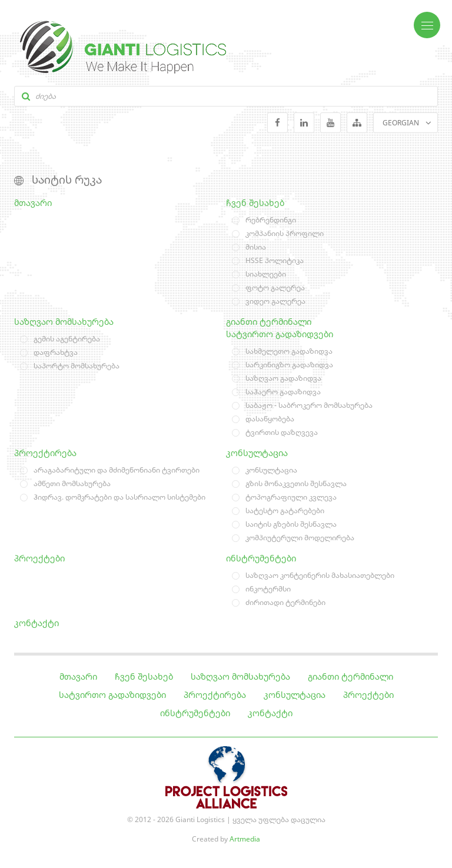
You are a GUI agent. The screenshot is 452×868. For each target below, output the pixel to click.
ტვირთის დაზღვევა (282, 432)
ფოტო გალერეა (275, 287)
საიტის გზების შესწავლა (291, 524)
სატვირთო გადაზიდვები (280, 334)
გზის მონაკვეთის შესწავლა (296, 483)
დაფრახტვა (56, 352)
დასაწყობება (270, 419)
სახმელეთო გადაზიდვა (289, 351)
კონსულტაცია (257, 453)
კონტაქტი (36, 623)
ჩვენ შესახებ (255, 203)
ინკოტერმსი (268, 589)
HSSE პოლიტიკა (275, 260)
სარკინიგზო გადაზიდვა (289, 365)
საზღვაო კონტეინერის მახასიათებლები (320, 575)
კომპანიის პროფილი (285, 233)
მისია (256, 247)
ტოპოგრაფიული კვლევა (291, 497)
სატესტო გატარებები (285, 511)
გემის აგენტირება (67, 339)
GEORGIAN (401, 123)
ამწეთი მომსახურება (72, 483)
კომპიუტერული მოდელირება (300, 538)
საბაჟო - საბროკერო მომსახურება (309, 405)
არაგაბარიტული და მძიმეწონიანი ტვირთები (117, 470)
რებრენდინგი (271, 220)
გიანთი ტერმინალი (269, 322)
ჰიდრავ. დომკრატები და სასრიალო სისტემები (119, 497)
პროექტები (39, 558)
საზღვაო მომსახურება (64, 322)
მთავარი (33, 203)
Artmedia (245, 839)
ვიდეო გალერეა (275, 301)
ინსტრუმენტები (261, 558)
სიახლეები (266, 274)
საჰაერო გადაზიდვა (283, 392)
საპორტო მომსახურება (77, 366)
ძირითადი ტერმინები (285, 602)
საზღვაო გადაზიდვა (283, 378)
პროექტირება (45, 453)
